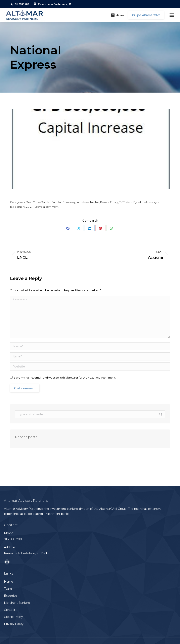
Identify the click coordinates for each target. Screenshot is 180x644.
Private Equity (109, 202)
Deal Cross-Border (38, 202)
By (145, 202)
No (92, 202)
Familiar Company (63, 202)
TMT (122, 202)
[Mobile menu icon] (172, 15)
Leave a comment (47, 207)
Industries (83, 202)
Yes (128, 202)
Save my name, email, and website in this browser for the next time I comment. (65, 378)
